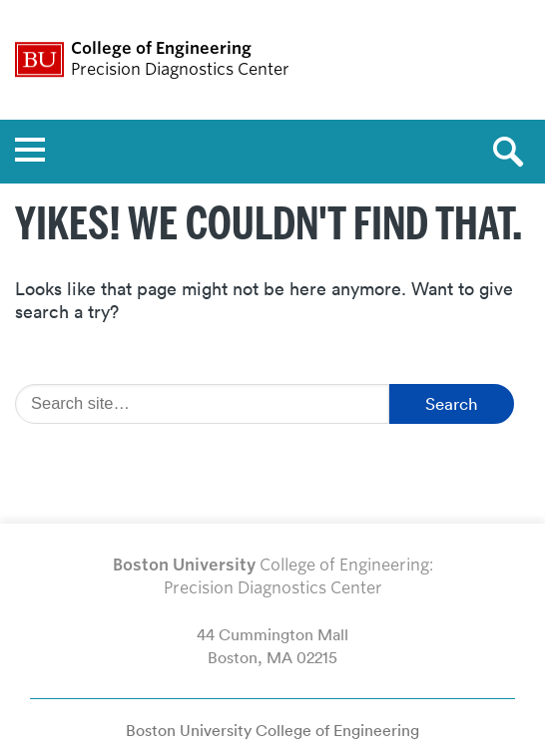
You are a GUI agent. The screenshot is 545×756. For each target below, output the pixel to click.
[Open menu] (30, 152)
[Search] (202, 404)
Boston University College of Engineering (272, 730)
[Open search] (515, 152)
